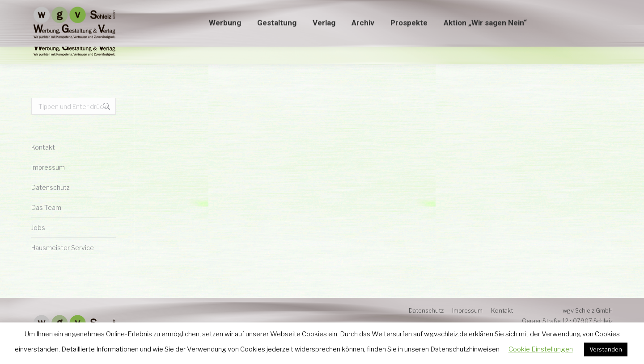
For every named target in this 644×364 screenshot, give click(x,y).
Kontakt (43, 147)
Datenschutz (51, 187)
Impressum (48, 167)
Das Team (46, 207)
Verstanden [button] (606, 349)
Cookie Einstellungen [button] (541, 349)
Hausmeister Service (63, 248)
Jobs (38, 228)
